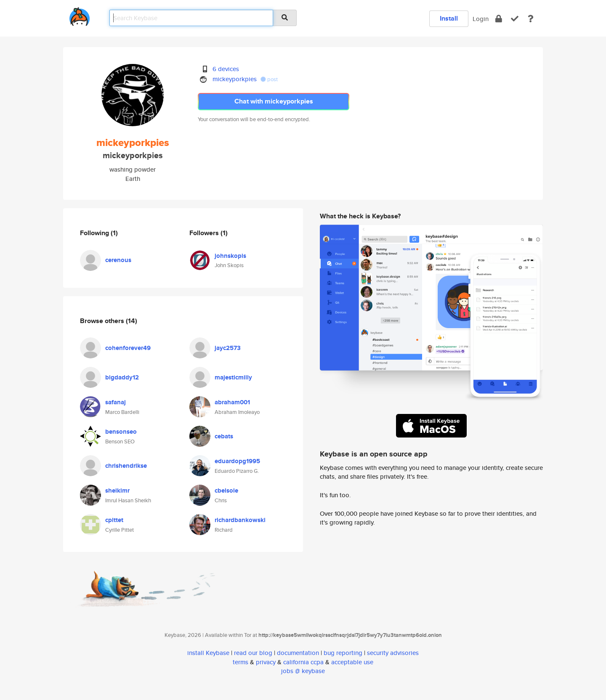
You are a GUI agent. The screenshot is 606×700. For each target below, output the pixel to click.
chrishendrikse (126, 466)
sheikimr (117, 491)
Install (449, 18)
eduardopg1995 (237, 461)
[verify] (515, 19)
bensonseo (121, 432)
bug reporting (343, 653)
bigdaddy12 (122, 377)
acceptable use (352, 662)
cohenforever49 (128, 348)
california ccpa (303, 662)
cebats (224, 436)
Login (481, 19)
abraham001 (232, 402)
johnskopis (230, 256)
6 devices (226, 69)
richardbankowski (240, 520)
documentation (298, 653)
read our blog (253, 653)
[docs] (531, 19)
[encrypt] (499, 19)
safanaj (116, 402)
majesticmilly (233, 377)
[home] (80, 15)
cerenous (118, 260)
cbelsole (226, 491)
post (269, 79)
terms (241, 662)
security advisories (393, 653)
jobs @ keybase (303, 671)
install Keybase (208, 653)
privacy (266, 662)
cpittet (114, 520)
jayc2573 (228, 348)
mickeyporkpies (235, 79)
